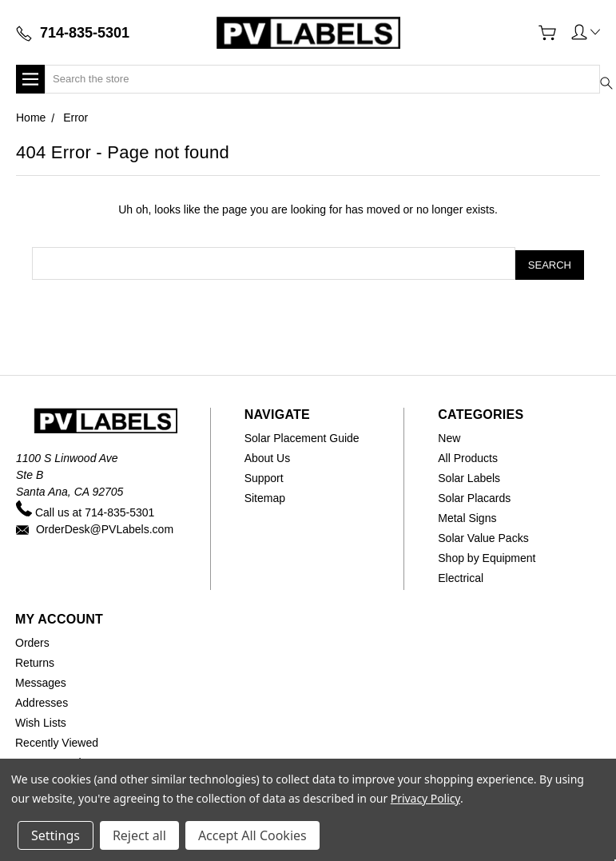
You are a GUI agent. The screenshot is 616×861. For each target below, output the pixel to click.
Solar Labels (469, 475)
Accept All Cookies (252, 835)
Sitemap (265, 495)
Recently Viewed (57, 739)
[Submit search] (594, 69)
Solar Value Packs (483, 535)
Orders (32, 640)
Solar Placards (474, 495)
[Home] (308, 32)
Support (264, 475)
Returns (35, 660)
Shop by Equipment (487, 555)
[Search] (322, 79)
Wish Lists (41, 719)
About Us (268, 455)
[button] (586, 31)
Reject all (139, 835)
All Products (468, 455)
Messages (41, 680)
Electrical (461, 575)
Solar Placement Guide (302, 435)
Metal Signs (467, 515)
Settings (56, 835)
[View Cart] (547, 33)
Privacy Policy (425, 798)
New (449, 435)
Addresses (42, 700)
